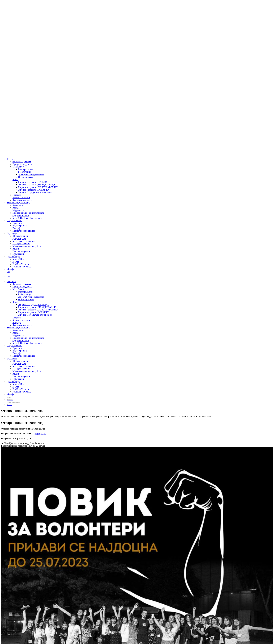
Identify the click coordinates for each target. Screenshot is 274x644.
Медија (10, 269)
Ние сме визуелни (21, 251)
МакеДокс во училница (24, 241)
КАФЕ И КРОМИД (22, 267)
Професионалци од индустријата (28, 213)
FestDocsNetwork (21, 264)
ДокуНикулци (19, 238)
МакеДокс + (18, 167)
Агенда (16, 208)
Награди (17, 195)
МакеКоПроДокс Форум (19, 203)
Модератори (18, 210)
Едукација (12, 233)
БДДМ (16, 262)
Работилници (25, 172)
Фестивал (11, 159)
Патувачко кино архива (24, 231)
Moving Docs (19, 259)
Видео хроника (20, 226)
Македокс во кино (21, 244)
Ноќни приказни (26, 177)
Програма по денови (22, 164)
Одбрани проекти (21, 215)
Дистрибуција (14, 256)
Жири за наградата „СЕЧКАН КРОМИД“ (38, 187)
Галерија (17, 228)
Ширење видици (20, 236)
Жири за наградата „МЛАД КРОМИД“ (37, 185)
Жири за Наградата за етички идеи (35, 192)
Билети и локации (21, 197)
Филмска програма (22, 162)
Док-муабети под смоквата (31, 174)
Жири (15, 180)
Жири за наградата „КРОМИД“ (33, 182)
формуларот (40, 434)
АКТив (16, 249)
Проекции (17, 223)
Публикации (18, 254)
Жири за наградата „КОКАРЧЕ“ (34, 190)
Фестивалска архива (22, 200)
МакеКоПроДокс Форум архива (28, 218)
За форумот (18, 205)
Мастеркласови (26, 169)
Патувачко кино (14, 221)
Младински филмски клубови (27, 246)
